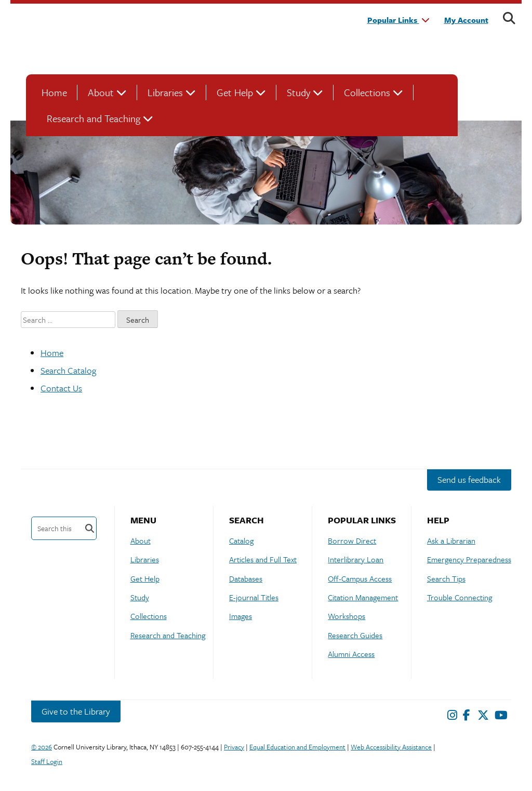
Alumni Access (351, 654)
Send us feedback (469, 479)
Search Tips (446, 578)
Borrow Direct (352, 540)
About (101, 92)
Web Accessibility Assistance (391, 747)
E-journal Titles (254, 597)
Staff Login (47, 761)
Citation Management (363, 597)
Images (241, 616)
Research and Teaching (94, 118)
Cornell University (52, 38)
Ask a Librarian (451, 540)
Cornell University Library (145, 38)
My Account (466, 20)
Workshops (347, 616)
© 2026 (42, 747)
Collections (367, 92)
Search (90, 528)
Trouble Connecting (460, 597)
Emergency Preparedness (469, 559)
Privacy (234, 747)
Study (298, 92)
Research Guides (355, 635)
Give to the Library (76, 711)
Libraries (165, 92)
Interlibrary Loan (356, 559)
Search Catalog (68, 370)
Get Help (235, 92)
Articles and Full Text (263, 559)
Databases (246, 578)
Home (54, 92)
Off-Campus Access (360, 578)
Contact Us (61, 388)
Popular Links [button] (398, 20)
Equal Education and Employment (297, 747)
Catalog (241, 540)
